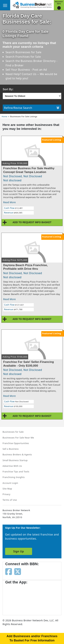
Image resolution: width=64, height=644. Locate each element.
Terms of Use (10, 500)
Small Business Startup (15, 460)
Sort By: (8, 89)
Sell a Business (11, 449)
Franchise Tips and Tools (16, 472)
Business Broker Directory (38, 61)
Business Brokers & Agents (17, 454)
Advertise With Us (12, 466)
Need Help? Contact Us (21, 74)
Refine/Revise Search (32, 108)
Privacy (6, 494)
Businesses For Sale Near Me (18, 438)
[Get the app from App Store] (17, 598)
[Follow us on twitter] (18, 571)
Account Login (10, 483)
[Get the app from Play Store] (44, 598)
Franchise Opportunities (16, 443)
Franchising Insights (14, 477)
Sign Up (19, 551)
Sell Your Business (18, 70)
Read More (10, 202)
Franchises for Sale (28, 57)
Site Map (7, 489)
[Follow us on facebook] (9, 571)
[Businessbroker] (32, 5)
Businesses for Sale (28, 52)
